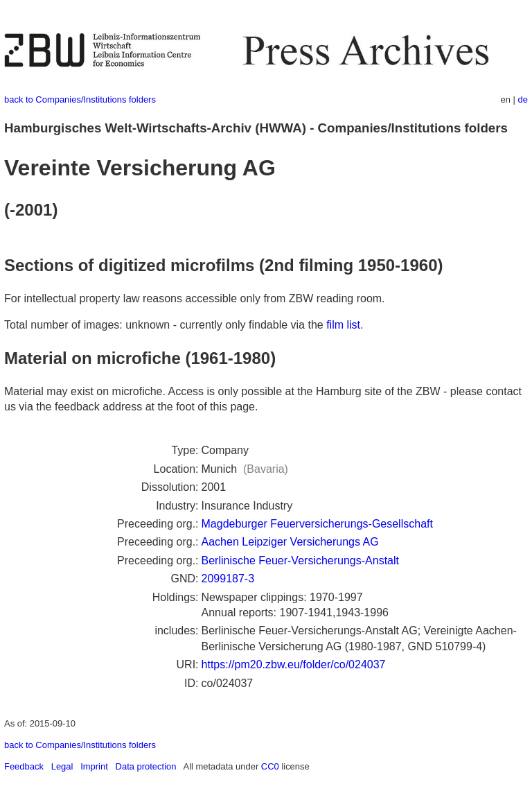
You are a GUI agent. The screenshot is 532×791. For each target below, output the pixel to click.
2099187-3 (228, 579)
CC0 (270, 766)
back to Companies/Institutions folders (80, 99)
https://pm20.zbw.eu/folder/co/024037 (294, 664)
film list (343, 325)
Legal (62, 766)
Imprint (94, 766)
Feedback (24, 766)
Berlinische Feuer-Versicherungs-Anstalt (300, 560)
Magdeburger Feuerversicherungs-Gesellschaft (317, 524)
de (523, 99)
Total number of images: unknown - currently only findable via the (165, 325)
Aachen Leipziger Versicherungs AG (290, 542)
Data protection (146, 766)
